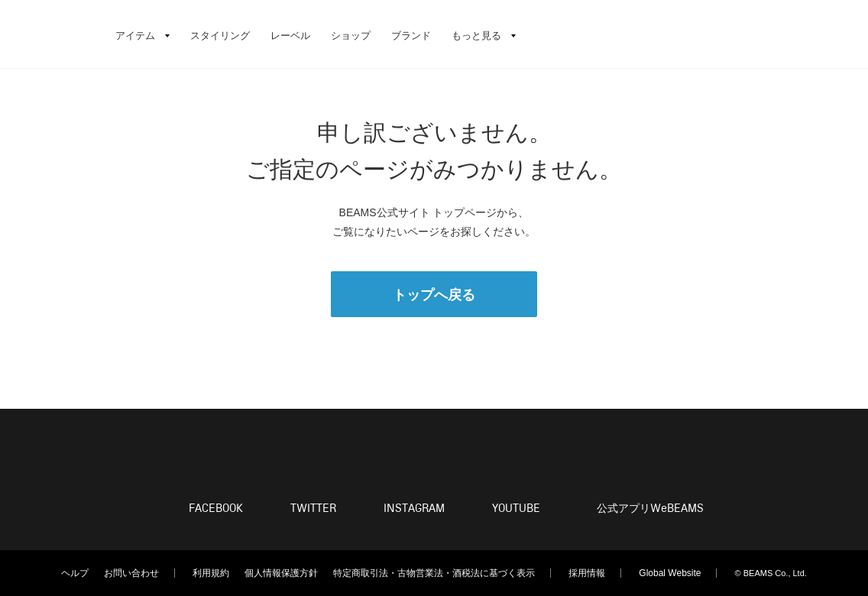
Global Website (670, 573)
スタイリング (220, 36)
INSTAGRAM (414, 509)
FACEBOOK (216, 509)
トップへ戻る (434, 295)
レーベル (290, 36)
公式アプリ (650, 509)
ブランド (411, 36)
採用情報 (587, 573)
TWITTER (313, 509)
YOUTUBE (516, 509)
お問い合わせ (131, 573)
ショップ (351, 36)
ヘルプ (75, 573)
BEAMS (434, 457)
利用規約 (211, 573)
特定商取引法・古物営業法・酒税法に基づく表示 (434, 573)
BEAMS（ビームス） (53, 34)
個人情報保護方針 (281, 573)
